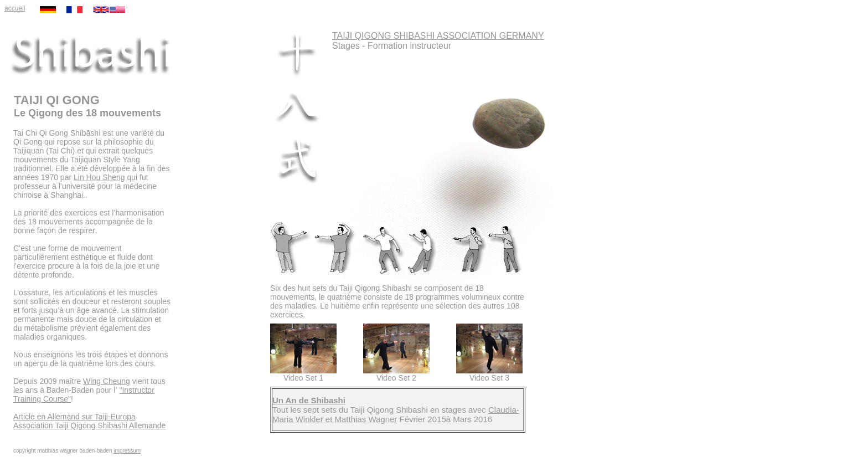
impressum (127, 451)
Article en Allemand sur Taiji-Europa (74, 417)
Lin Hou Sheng (99, 177)
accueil (15, 8)
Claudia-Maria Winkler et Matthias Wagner (396, 414)
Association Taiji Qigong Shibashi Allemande (89, 425)
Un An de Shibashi (309, 400)
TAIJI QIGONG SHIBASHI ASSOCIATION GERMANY (438, 36)
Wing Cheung (107, 381)
